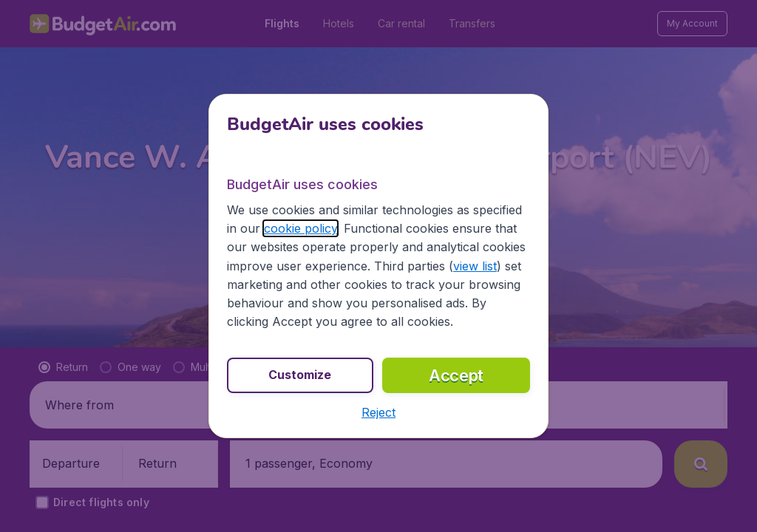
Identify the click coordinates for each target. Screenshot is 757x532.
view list (475, 266)
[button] (378, 412)
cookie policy (301, 228)
